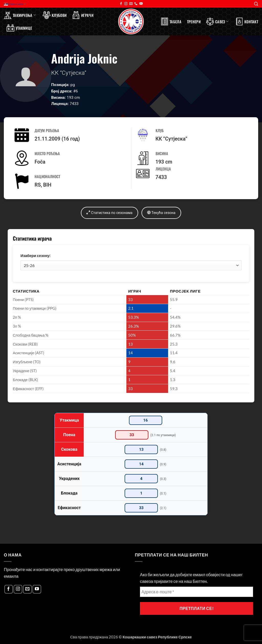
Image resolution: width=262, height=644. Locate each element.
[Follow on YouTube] (141, 4)
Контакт (247, 22)
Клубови (55, 15)
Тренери (194, 22)
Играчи (83, 15)
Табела (171, 22)
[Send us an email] (131, 4)
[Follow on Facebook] (121, 4)
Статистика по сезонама (109, 213)
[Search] (256, 4)
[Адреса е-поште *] (196, 592)
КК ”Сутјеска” (172, 139)
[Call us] (136, 4)
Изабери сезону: (35, 256)
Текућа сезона (161, 213)
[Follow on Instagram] (126, 4)
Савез (217, 22)
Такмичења (20, 15)
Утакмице (19, 28)
